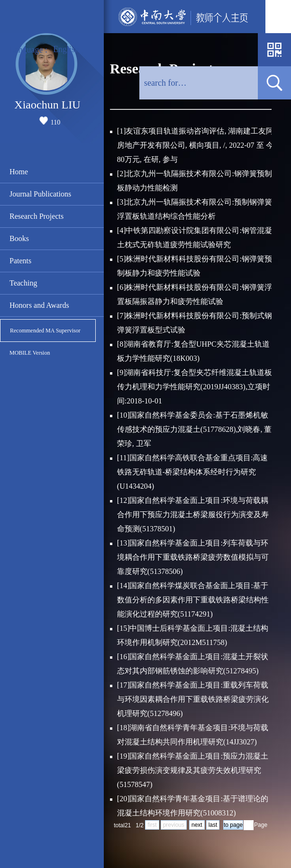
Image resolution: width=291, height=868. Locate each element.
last (213, 825)
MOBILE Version (30, 353)
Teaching (23, 283)
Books (19, 238)
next (197, 825)
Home (19, 172)
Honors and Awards (39, 305)
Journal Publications (40, 194)
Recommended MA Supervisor (45, 331)
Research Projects (36, 216)
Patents (20, 261)
